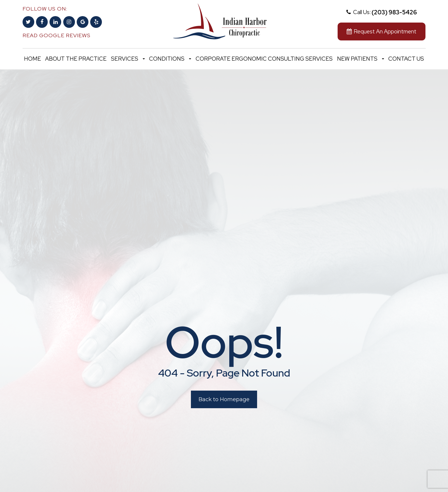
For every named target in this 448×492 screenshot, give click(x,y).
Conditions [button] (170, 59)
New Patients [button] (361, 59)
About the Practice (76, 59)
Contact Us (406, 59)
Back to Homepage (224, 399)
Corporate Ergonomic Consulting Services (264, 59)
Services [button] (128, 59)
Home (33, 59)
